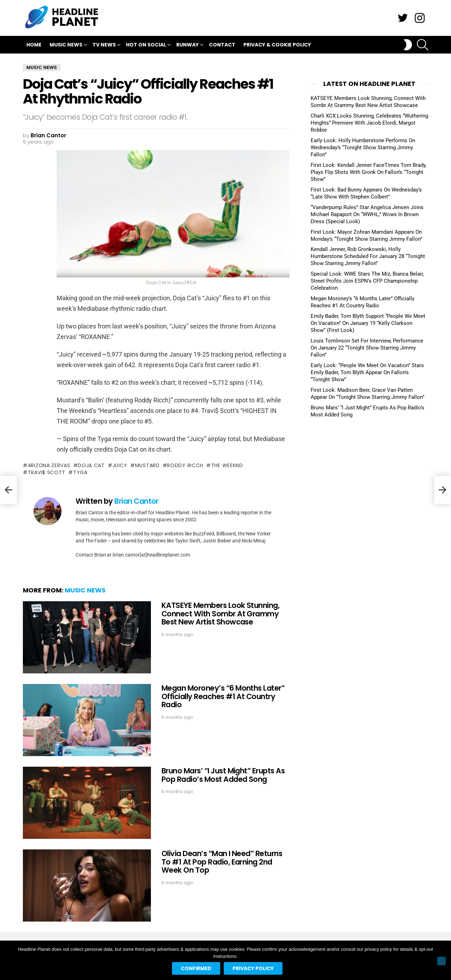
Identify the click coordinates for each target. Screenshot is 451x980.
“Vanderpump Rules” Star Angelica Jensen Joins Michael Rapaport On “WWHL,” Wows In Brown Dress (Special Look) (367, 214)
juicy (120, 465)
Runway (188, 46)
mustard (147, 465)
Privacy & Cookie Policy (277, 45)
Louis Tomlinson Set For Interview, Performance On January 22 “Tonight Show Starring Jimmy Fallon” (367, 348)
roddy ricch (185, 465)
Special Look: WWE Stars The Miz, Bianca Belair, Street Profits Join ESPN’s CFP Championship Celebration (367, 281)
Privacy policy (253, 968)
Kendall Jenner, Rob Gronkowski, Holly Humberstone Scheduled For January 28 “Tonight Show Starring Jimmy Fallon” (368, 256)
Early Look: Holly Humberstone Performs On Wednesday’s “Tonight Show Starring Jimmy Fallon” (363, 147)
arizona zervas (49, 465)
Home (34, 45)
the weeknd (227, 465)
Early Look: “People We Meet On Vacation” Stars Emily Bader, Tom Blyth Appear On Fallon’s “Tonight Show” (367, 372)
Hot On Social (146, 46)
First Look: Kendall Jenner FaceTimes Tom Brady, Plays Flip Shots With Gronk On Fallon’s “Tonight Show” (369, 172)
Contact (222, 45)
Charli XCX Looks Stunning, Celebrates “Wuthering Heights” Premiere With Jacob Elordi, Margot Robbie (369, 123)
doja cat (91, 465)
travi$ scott (47, 472)
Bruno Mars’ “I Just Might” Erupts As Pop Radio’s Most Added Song (223, 775)
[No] (442, 961)
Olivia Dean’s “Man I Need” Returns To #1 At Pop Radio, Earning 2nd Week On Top (222, 862)
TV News (104, 46)
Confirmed (196, 968)
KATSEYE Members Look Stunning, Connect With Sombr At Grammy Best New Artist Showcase (220, 614)
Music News (66, 46)
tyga (80, 472)
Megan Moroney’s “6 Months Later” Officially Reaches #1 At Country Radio (223, 696)
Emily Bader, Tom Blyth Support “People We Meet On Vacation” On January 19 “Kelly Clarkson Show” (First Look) (368, 323)
